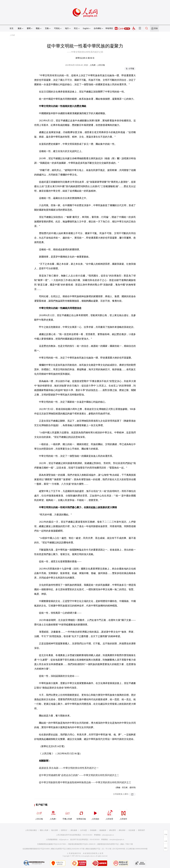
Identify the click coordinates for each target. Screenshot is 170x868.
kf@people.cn (64, 840)
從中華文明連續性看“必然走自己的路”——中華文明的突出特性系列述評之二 (79, 775)
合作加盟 (83, 830)
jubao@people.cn (108, 835)
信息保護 (132, 830)
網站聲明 (113, 830)
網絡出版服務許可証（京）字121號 (98, 849)
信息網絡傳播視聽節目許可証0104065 (36, 849)
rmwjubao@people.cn (117, 840)
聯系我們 (141, 830)
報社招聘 (55, 830)
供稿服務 (93, 830)
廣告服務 (74, 830)
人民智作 (123, 814)
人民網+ (53, 814)
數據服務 (103, 830)
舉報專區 (109, 28)
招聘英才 (64, 830)
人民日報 (39, 814)
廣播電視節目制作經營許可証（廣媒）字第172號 (115, 844)
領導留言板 (81, 814)
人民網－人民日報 (97, 65)
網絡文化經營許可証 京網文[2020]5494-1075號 (68, 849)
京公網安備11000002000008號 (137, 849)
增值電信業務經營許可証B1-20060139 (82, 844)
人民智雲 (109, 814)
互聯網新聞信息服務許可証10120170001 (52, 844)
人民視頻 (95, 814)
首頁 (11, 28)
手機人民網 (67, 814)
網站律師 (122, 830)
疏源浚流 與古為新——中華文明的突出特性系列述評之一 (69, 768)
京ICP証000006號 (119, 849)
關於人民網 (44, 830)
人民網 (12, 35)
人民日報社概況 (31, 830)
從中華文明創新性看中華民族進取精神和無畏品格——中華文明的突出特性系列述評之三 (85, 782)
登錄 (156, 28)
